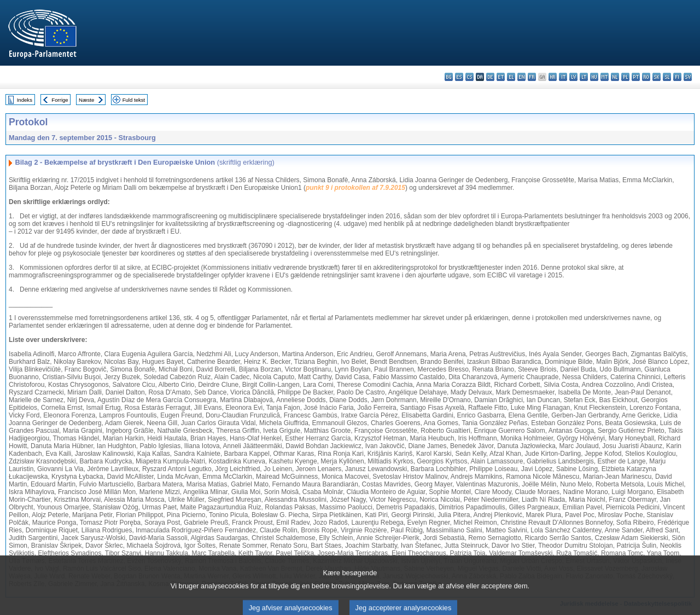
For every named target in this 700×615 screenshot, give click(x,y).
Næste (86, 100)
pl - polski (625, 77)
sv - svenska (688, 77)
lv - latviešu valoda (573, 77)
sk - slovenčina (657, 77)
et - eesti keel (501, 77)
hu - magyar (594, 77)
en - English (521, 77)
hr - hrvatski (553, 77)
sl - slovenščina (667, 77)
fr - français (532, 77)
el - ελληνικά (511, 77)
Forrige (60, 100)
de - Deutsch (490, 77)
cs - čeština (469, 77)
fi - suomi (677, 77)
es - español (459, 77)
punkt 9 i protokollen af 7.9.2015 (355, 188)
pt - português (636, 77)
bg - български (449, 77)
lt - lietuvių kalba (584, 77)
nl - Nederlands (615, 77)
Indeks (25, 100)
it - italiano (563, 77)
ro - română (646, 77)
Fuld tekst (134, 100)
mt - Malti (605, 77)
